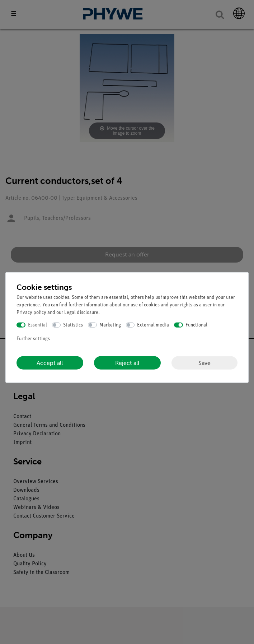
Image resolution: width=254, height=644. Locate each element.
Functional (196, 325)
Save (204, 363)
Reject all (127, 363)
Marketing (110, 325)
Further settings (33, 339)
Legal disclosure (81, 312)
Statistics (73, 325)
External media (153, 325)
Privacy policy (31, 312)
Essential (37, 325)
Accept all (50, 363)
